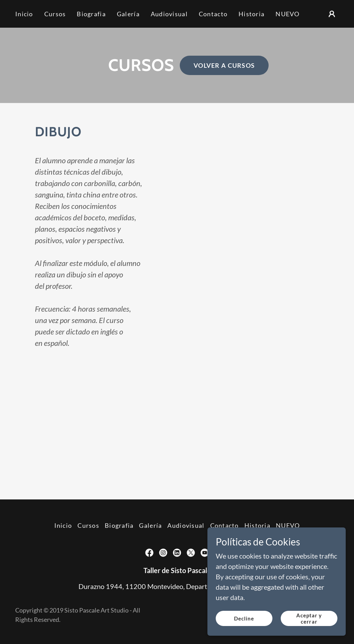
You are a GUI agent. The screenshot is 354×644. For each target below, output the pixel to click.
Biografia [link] (91, 14)
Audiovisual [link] (169, 14)
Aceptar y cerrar (309, 628)
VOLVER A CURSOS (224, 65)
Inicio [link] (24, 14)
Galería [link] (128, 14)
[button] (332, 14)
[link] (149, 553)
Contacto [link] (213, 14)
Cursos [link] (55, 14)
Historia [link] (251, 14)
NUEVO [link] (287, 14)
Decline (244, 628)
